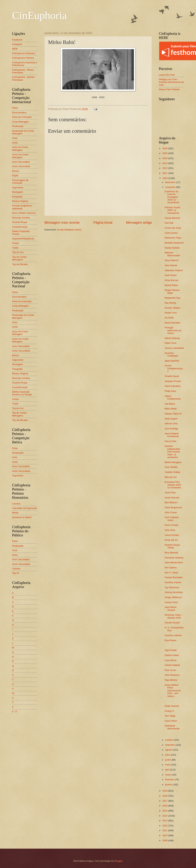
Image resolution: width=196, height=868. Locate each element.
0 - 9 (14, 712)
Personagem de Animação (20, 181)
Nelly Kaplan (171, 419)
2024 (165, 158)
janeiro (169, 785)
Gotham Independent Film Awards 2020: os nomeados (172, 452)
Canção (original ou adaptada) (22, 207)
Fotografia (17, 197)
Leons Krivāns (172, 535)
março (169, 775)
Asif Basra (170, 404)
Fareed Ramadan (174, 577)
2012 (165, 826)
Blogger (118, 861)
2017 (165, 801)
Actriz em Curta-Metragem (20, 156)
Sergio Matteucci (173, 597)
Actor (15, 138)
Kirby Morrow (171, 280)
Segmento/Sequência (23, 239)
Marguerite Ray (173, 298)
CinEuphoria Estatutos (24, 53)
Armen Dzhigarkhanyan (174, 368)
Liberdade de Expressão (25, 508)
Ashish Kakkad (172, 665)
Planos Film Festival (169, 89)
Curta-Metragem (21, 122)
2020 (165, 178)
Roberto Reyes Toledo (172, 546)
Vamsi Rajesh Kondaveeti (172, 435)
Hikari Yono (170, 343)
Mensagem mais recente (62, 223)
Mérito (15, 513)
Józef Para (170, 493)
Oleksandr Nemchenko (172, 727)
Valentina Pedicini (174, 270)
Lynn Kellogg (171, 429)
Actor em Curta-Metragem (20, 148)
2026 (165, 148)
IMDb (15, 49)
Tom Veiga (170, 716)
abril (168, 770)
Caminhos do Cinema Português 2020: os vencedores (172, 197)
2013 (165, 821)
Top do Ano (18, 252)
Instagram (17, 44)
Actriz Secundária (21, 166)
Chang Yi (169, 711)
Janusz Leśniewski (174, 348)
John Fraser (171, 512)
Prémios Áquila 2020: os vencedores (172, 210)
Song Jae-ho (171, 540)
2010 (165, 835)
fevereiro (170, 779)
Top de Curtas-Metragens (20, 258)
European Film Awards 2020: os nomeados (173, 485)
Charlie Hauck (172, 376)
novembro (171, 187)
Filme (15, 108)
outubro (169, 740)
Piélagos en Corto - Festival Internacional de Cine (171, 82)
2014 (165, 816)
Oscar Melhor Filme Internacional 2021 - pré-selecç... (173, 691)
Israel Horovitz (172, 498)
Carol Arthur (171, 721)
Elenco (16, 171)
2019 (165, 791)
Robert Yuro (171, 313)
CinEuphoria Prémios (23, 58)
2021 (165, 173)
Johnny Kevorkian (174, 592)
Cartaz (16, 243)
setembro (170, 745)
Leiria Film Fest (167, 75)
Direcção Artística (21, 218)
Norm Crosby (171, 525)
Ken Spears (171, 568)
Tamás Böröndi (172, 218)
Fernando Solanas (174, 558)
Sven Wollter (171, 467)
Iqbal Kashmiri (172, 361)
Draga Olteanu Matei (172, 291)
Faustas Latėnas (173, 635)
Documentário (19, 113)
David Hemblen (173, 323)
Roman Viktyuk (172, 308)
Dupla (15, 175)
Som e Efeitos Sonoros (24, 213)
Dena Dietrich (172, 260)
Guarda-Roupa (20, 222)
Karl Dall (169, 223)
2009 (165, 840)
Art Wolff (169, 318)
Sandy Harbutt (172, 248)
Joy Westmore (172, 587)
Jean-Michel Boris (174, 562)
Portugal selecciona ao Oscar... (173, 330)
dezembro (171, 182)
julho (168, 755)
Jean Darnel (171, 265)
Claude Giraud (172, 623)
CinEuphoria (40, 15)
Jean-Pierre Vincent (171, 608)
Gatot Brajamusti (173, 507)
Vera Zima (170, 530)
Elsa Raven (171, 640)
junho (168, 760)
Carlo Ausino (171, 233)
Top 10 (16, 573)
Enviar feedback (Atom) (69, 230)
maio (168, 765)
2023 (165, 163)
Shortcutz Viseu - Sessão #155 (173, 616)
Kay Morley (170, 303)
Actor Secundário (21, 162)
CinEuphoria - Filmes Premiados (23, 71)
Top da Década (20, 264)
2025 (165, 153)
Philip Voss (170, 391)
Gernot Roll (170, 441)
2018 (165, 796)
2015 (165, 811)
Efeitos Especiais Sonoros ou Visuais (22, 393)
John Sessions (172, 675)
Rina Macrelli (171, 553)
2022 (165, 168)
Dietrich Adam (172, 655)
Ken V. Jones (171, 573)
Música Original (20, 201)
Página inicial (103, 223)
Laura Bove (171, 660)
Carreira (16, 504)
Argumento (18, 187)
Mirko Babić (171, 409)
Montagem (18, 192)
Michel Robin (171, 285)
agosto (169, 750)
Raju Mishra (171, 680)
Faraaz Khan (171, 602)
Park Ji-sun (170, 670)
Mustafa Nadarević (174, 243)
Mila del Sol (171, 477)
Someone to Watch (22, 517)
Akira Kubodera (173, 386)
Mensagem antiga (139, 223)
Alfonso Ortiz (171, 424)
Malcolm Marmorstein (172, 254)
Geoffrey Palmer (173, 582)
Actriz (15, 143)
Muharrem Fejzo (173, 238)
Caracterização (20, 227)
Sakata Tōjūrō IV (173, 414)
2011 (165, 830)
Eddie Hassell (172, 706)
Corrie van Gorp (173, 228)
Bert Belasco (171, 502)
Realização (18, 126)
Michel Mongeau (173, 462)
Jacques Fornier (173, 381)
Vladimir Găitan (173, 472)
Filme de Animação (22, 117)
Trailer (15, 248)
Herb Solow (171, 275)
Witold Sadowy (172, 338)
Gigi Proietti (171, 650)
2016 (165, 806)
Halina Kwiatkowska (173, 397)
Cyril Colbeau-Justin (172, 519)
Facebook (17, 40)
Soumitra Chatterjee (171, 354)
